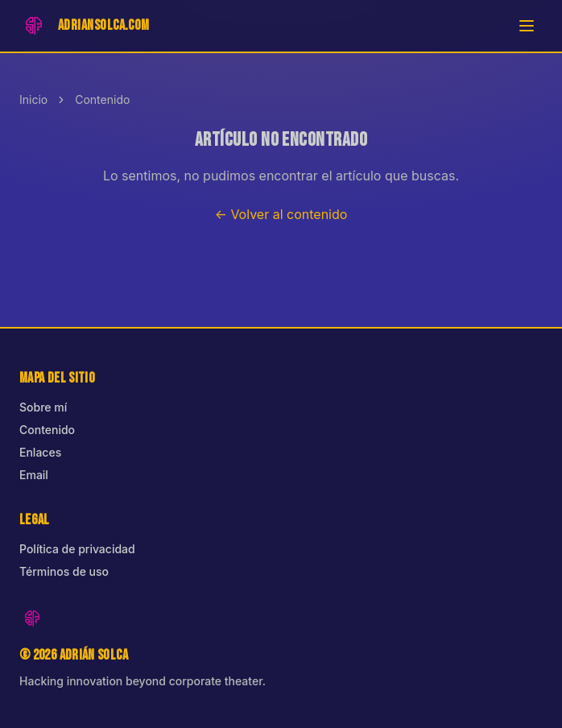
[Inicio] (85, 26)
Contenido (102, 99)
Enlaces (40, 452)
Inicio (33, 99)
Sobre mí (43, 407)
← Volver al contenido (281, 214)
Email (34, 475)
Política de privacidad (77, 549)
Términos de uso (64, 571)
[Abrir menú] (527, 26)
